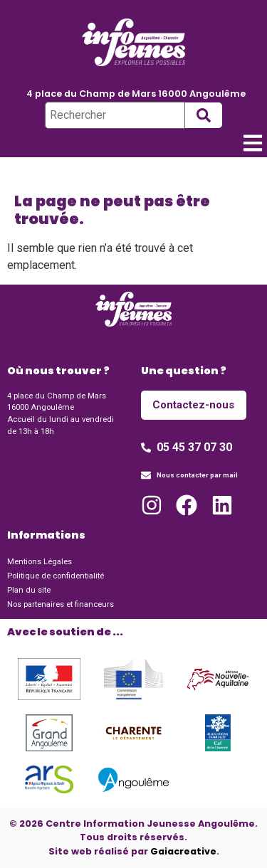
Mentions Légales (40, 562)
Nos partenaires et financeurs (61, 604)
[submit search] (204, 115)
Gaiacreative (183, 851)
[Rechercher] (115, 115)
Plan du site (29, 590)
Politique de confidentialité (56, 576)
